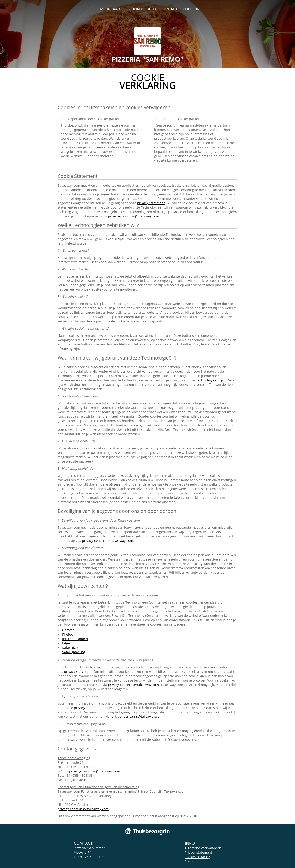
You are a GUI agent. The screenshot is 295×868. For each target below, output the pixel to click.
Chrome (68, 630)
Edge (66, 643)
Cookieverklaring (197, 857)
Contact (169, 9)
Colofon (190, 861)
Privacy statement (198, 852)
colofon (191, 9)
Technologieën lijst (210, 380)
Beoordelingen (142, 9)
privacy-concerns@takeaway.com (134, 216)
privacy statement (151, 203)
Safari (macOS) (74, 652)
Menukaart (111, 9)
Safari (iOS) (71, 648)
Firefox (67, 634)
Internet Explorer (75, 639)
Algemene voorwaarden (203, 848)
